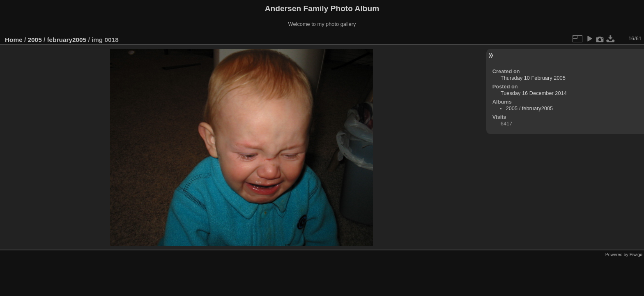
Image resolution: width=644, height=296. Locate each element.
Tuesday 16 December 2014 (534, 93)
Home (14, 40)
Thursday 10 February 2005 (533, 78)
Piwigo (636, 254)
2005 (35, 40)
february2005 (67, 40)
